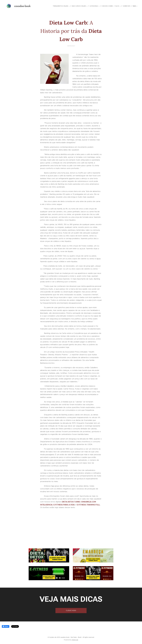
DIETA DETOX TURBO (71, 502)
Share (6, 626)
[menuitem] (62, 6)
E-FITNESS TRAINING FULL (88, 505)
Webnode (75, 640)
